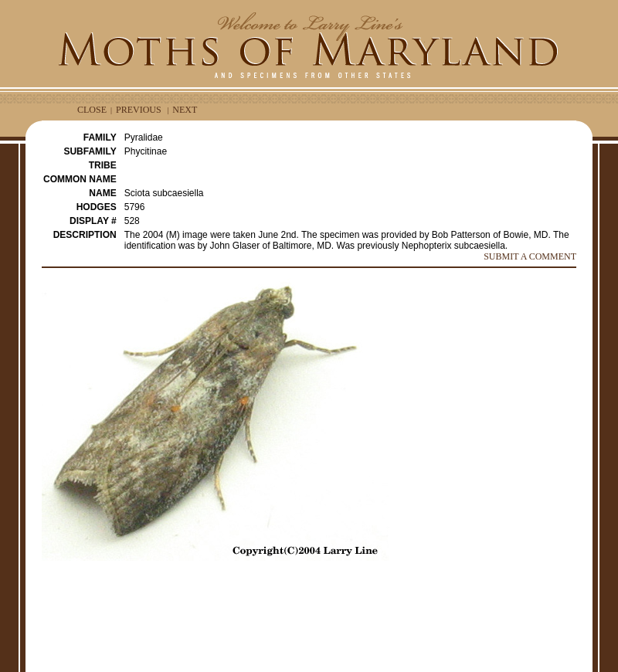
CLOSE (92, 110)
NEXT (185, 110)
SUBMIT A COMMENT (530, 256)
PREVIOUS (139, 110)
